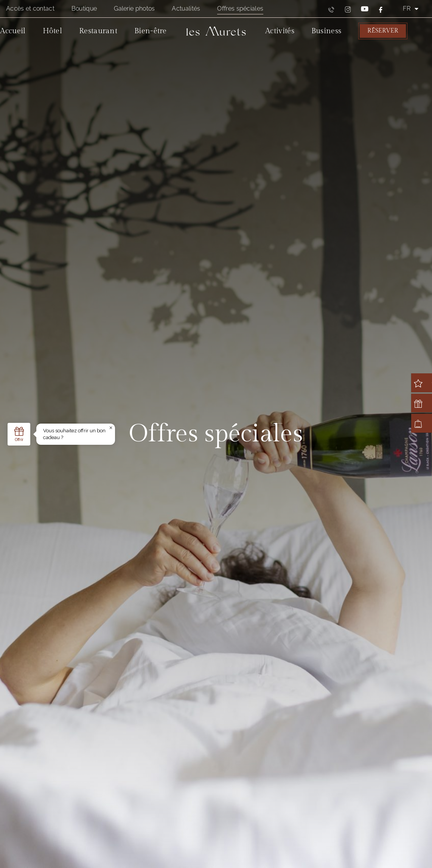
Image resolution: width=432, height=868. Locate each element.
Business (326, 31)
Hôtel (53, 31)
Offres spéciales (240, 9)
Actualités (186, 9)
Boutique (84, 9)
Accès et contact (30, 9)
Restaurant (98, 31)
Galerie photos (134, 9)
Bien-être (151, 31)
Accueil (13, 31)
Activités (280, 31)
